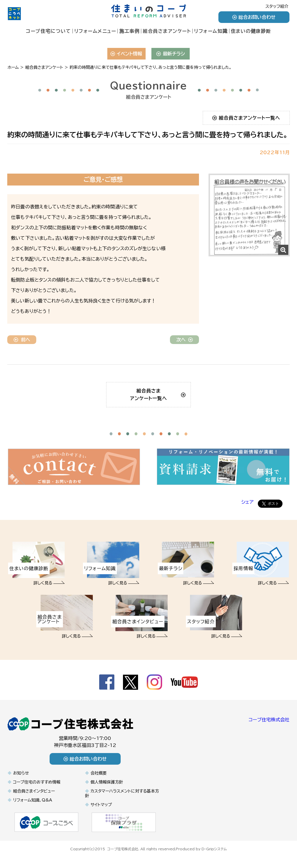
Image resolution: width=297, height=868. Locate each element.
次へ (185, 340)
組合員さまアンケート (167, 31)
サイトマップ (101, 812)
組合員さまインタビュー (34, 799)
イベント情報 (126, 54)
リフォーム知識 (211, 31)
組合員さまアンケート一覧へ (246, 118)
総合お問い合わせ (254, 17)
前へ (22, 340)
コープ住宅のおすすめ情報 (37, 790)
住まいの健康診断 (251, 31)
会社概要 (99, 781)
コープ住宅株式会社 (269, 727)
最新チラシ (171, 54)
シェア (247, 509)
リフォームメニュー (95, 31)
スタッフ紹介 (277, 6)
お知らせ (21, 781)
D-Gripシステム (214, 856)
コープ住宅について (48, 31)
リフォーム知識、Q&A (33, 808)
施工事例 (129, 31)
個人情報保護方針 (107, 790)
